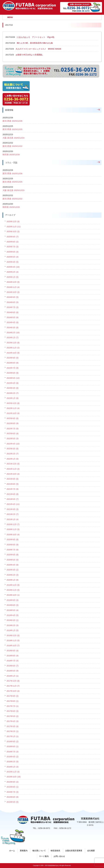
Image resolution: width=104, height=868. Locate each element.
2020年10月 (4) (13, 535)
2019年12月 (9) (13, 585)
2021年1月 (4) (12, 519)
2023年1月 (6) (12, 398)
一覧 (98, 110)
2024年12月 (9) (13, 282)
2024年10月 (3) (13, 292)
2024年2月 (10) (13, 333)
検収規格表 (55, 851)
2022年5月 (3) (12, 439)
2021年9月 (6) (12, 479)
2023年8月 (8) (12, 363)
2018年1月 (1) (12, 676)
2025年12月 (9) (13, 222)
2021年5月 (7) (12, 499)
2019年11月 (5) (13, 590)
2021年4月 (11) (13, 504)
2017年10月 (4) (13, 691)
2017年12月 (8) (13, 681)
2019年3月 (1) (12, 620)
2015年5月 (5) (12, 802)
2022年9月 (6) (12, 418)
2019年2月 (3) (12, 625)
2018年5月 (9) (12, 671)
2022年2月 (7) (12, 454)
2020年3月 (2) (12, 570)
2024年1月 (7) (12, 338)
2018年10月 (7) (13, 645)
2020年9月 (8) (12, 540)
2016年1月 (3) (12, 767)
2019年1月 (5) (12, 630)
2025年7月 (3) (12, 247)
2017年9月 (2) (12, 696)
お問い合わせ (59, 856)
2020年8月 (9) (12, 545)
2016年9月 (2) (12, 741)
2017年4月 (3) (12, 721)
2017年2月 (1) (12, 731)
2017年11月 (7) (13, 686)
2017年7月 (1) (12, 706)
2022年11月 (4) (13, 408)
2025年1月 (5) (12, 277)
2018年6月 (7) (12, 666)
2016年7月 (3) (12, 752)
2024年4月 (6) (12, 322)
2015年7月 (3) (12, 792)
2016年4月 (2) (12, 757)
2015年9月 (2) (12, 782)
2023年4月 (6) (12, 383)
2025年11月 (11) (14, 227)
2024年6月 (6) (12, 312)
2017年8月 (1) (12, 701)
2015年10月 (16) (14, 777)
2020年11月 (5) (13, 529)
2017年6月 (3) (12, 711)
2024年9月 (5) (12, 297)
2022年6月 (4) (12, 434)
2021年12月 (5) (13, 464)
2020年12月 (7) (13, 524)
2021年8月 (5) (12, 484)
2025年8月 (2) (12, 242)
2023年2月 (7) (12, 393)
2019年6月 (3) (12, 605)
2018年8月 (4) (12, 656)
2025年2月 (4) (12, 272)
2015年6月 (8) (12, 797)
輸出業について (39, 851)
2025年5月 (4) (12, 257)
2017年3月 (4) (12, 726)
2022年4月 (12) (13, 444)
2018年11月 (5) (13, 641)
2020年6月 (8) (12, 555)
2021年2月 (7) (12, 514)
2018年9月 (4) (12, 651)
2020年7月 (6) (12, 550)
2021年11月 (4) (13, 469)
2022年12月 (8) (13, 403)
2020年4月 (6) (12, 565)
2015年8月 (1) (12, 787)
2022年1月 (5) (12, 459)
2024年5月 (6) (12, 317)
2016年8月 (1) (12, 746)
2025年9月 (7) (12, 237)
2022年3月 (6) (12, 449)
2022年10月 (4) (13, 413)
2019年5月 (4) (12, 610)
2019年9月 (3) (12, 600)
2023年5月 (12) (13, 378)
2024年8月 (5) (12, 302)
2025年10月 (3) (13, 232)
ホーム (12, 851)
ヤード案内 (44, 856)
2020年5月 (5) (12, 560)
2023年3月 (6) (12, 388)
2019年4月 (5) (12, 615)
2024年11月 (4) (13, 287)
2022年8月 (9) (12, 423)
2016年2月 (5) (12, 762)
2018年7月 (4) (12, 661)
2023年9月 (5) (12, 358)
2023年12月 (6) (13, 343)
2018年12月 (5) (13, 636)
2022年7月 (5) (12, 429)
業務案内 (24, 851)
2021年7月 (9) (12, 489)
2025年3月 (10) (13, 267)
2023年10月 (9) (13, 353)
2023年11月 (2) (13, 348)
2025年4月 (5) (12, 262)
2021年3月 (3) (12, 509)
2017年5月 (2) (12, 716)
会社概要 (91, 851)
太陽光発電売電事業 (74, 851)
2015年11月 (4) (13, 772)
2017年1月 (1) (12, 736)
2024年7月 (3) (12, 307)
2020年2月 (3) (12, 575)
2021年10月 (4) (13, 474)
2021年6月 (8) (12, 494)
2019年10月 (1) (13, 595)
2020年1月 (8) (12, 580)
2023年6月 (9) (12, 373)
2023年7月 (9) (12, 368)
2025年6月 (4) (12, 252)
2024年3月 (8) (12, 328)
